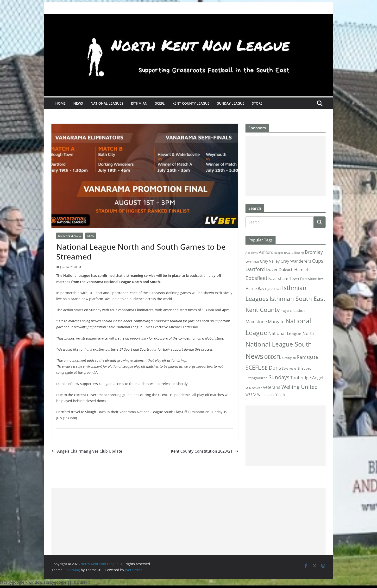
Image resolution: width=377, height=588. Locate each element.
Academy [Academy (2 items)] (252, 253)
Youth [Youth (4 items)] (280, 395)
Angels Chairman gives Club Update (87, 451)
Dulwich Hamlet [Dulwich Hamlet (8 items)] (293, 269)
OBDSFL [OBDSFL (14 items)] (273, 357)
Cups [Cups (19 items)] (318, 261)
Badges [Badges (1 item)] (279, 253)
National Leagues (107, 103)
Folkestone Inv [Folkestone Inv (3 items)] (311, 279)
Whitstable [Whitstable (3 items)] (266, 395)
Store (257, 103)
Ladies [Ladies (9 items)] (299, 310)
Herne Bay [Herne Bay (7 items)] (255, 288)
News (78, 103)
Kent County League (191, 103)
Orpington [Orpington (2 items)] (289, 358)
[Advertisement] (286, 166)
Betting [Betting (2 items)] (299, 253)
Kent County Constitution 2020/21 (205, 451)
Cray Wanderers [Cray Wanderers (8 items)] (296, 261)
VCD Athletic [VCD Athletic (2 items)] (254, 388)
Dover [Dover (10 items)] (272, 269)
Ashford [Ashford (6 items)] (266, 252)
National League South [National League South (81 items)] (279, 344)
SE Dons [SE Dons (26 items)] (271, 368)
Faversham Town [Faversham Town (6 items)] (284, 278)
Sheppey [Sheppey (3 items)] (304, 368)
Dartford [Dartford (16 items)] (255, 269)
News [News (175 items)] (254, 356)
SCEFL (160, 103)
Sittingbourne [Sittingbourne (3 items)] (257, 378)
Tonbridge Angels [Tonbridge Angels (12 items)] (308, 377)
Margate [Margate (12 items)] (276, 321)
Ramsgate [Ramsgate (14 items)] (307, 357)
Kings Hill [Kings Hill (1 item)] (287, 311)
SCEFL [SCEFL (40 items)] (253, 367)
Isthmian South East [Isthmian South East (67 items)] (297, 298)
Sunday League (231, 103)
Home (60, 103)
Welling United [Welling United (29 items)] (299, 387)
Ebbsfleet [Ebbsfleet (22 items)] (256, 278)
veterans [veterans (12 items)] (272, 387)
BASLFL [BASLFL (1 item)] (289, 253)
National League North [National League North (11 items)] (291, 333)
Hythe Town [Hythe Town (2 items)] (273, 289)
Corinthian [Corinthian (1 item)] (252, 262)
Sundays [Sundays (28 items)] (279, 377)
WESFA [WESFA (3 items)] (251, 395)
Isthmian (139, 103)
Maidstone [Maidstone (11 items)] (256, 322)
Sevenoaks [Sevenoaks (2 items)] (289, 369)
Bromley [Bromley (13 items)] (314, 252)
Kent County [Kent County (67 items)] (263, 310)
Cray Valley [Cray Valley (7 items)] (270, 261)
